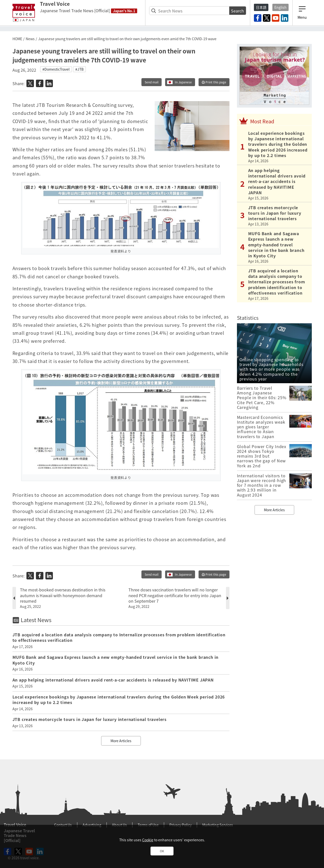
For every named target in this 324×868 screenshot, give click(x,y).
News (30, 39)
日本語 (261, 7)
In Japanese (183, 82)
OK (162, 851)
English (280, 7)
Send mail (152, 82)
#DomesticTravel (56, 69)
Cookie (148, 840)
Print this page (214, 82)
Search (237, 11)
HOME (17, 39)
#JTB (79, 69)
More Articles (121, 741)
